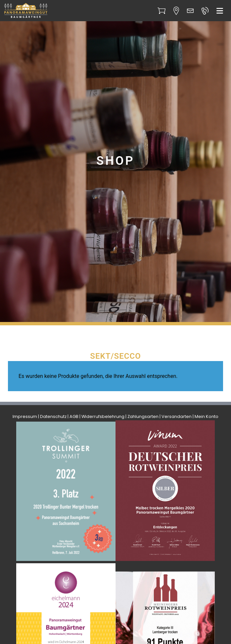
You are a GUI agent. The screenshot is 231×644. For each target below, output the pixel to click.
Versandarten (177, 416)
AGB (74, 416)
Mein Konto (207, 416)
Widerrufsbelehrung (103, 416)
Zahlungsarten (143, 416)
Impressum (25, 416)
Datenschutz (53, 416)
